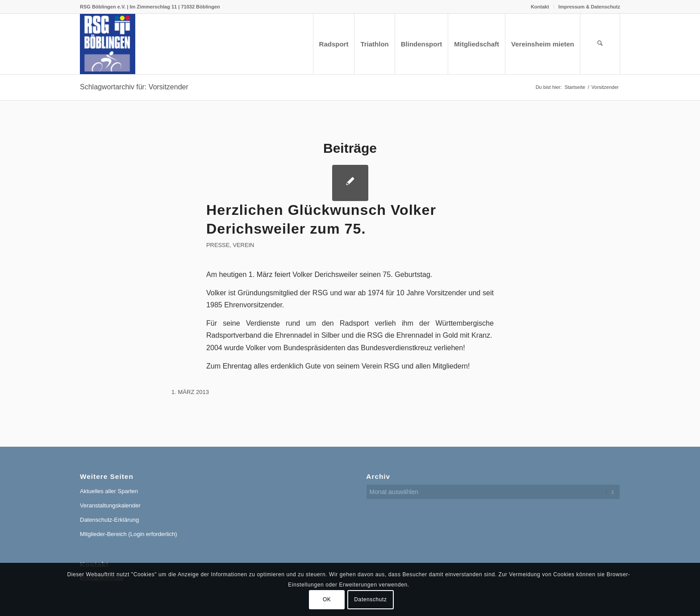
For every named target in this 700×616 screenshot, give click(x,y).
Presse (218, 245)
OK (327, 599)
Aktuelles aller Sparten (109, 491)
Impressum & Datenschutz (589, 7)
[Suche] (600, 44)
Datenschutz (370, 599)
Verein (243, 245)
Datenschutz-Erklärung (109, 520)
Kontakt (540, 7)
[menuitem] (540, 7)
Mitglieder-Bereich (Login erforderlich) (128, 534)
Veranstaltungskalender (110, 505)
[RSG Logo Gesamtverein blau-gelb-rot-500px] (108, 44)
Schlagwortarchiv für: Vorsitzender (134, 87)
